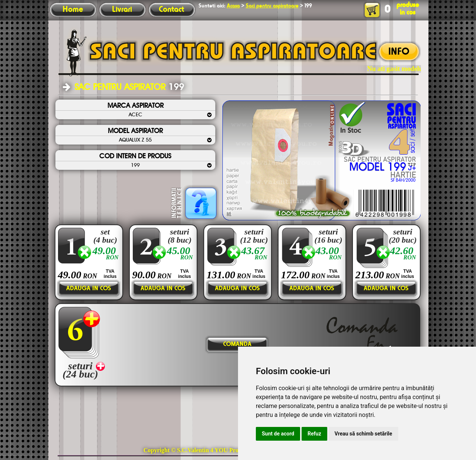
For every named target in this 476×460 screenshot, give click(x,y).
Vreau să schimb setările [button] (364, 434)
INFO (399, 52)
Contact (171, 10)
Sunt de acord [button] (278, 434)
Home (73, 10)
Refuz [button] (314, 434)
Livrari (122, 10)
